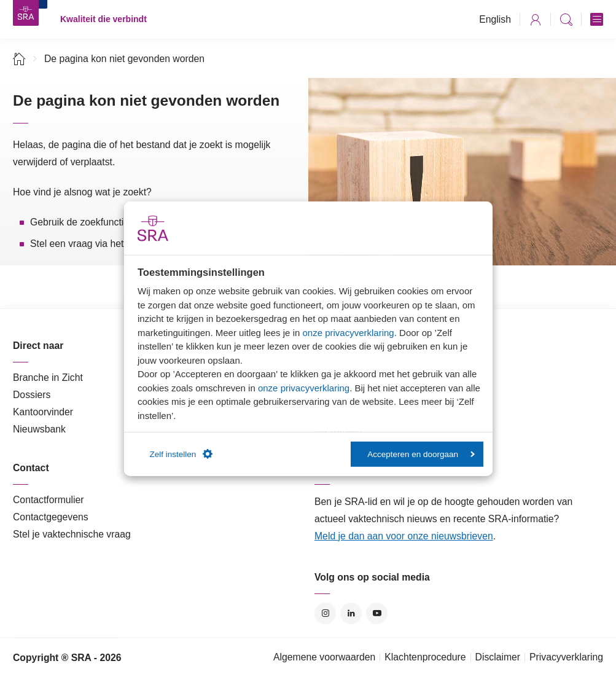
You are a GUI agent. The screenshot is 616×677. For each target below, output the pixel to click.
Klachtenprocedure (425, 657)
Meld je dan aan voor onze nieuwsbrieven (404, 536)
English (495, 19)
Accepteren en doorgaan (421, 454)
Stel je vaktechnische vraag (72, 534)
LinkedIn (351, 613)
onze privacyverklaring (348, 332)
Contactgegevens (51, 517)
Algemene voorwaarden (324, 657)
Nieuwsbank (39, 429)
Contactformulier (49, 500)
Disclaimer (498, 657)
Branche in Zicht (48, 378)
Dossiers (32, 395)
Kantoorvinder (43, 412)
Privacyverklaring (566, 657)
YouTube (377, 613)
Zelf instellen (181, 454)
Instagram (325, 613)
